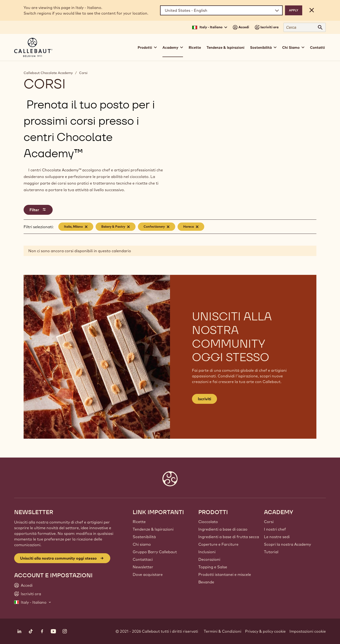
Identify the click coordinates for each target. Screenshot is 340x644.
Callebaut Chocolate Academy (48, 73)
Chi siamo (142, 544)
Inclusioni (207, 552)
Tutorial (271, 552)
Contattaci (143, 559)
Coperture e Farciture (218, 544)
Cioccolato (208, 522)
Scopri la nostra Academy (287, 544)
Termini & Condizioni (223, 631)
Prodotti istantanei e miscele (225, 574)
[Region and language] (221, 10)
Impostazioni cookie (308, 631)
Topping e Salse (213, 567)
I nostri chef (275, 529)
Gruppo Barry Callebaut (155, 552)
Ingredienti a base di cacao (223, 529)
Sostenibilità (144, 537)
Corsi (83, 73)
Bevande (206, 582)
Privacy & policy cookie (265, 631)
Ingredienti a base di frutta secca (229, 537)
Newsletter (143, 567)
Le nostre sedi (277, 537)
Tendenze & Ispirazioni (225, 47)
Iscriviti (204, 399)
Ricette (195, 47)
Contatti (317, 47)
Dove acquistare (148, 574)
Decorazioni (209, 559)
